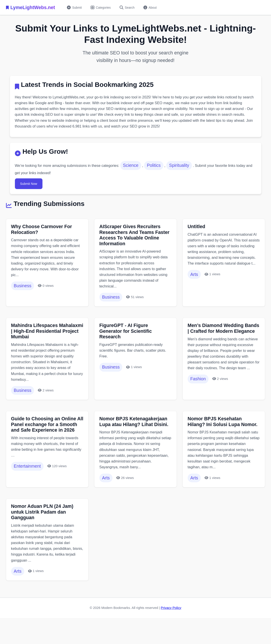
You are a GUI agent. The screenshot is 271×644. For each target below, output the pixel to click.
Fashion (199, 403)
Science (137, 170)
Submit (75, 7)
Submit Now (30, 189)
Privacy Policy (171, 630)
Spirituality (187, 170)
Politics (161, 170)
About (155, 7)
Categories (103, 7)
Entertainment (29, 488)
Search (131, 7)
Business (24, 295)
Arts (195, 289)
